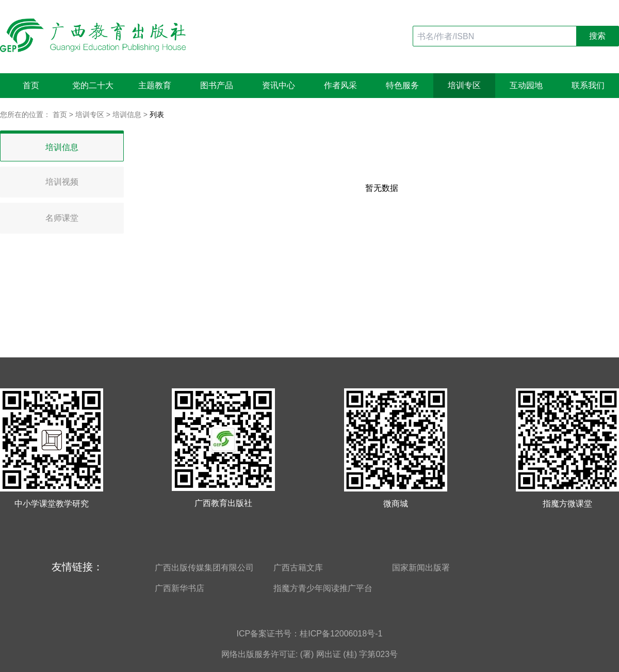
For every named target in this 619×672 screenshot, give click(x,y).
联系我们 (588, 85)
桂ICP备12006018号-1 (341, 634)
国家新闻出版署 (421, 568)
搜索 (597, 36)
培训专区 (464, 85)
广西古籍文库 (298, 568)
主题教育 (155, 85)
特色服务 (402, 85)
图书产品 (217, 85)
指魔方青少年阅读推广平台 (323, 588)
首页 (31, 85)
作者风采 (340, 85)
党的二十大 (93, 85)
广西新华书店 (180, 588)
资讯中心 (279, 85)
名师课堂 (62, 218)
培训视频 (62, 182)
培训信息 (127, 114)
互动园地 (526, 85)
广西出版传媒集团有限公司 (204, 568)
